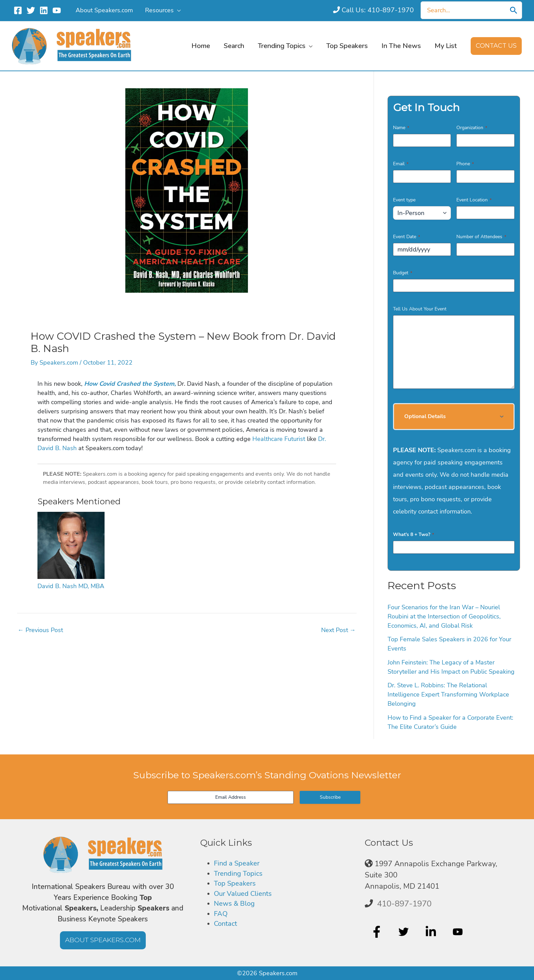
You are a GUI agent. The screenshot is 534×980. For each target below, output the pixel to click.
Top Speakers (237, 886)
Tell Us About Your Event (420, 309)
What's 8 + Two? (413, 534)
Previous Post (40, 630)
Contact (227, 930)
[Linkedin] (44, 10)
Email (401, 164)
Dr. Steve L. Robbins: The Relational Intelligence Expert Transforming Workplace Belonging (448, 694)
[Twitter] (31, 10)
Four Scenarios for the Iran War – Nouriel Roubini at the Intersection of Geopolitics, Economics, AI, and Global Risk (444, 616)
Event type (404, 200)
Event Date (406, 237)
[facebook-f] (378, 932)
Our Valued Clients (246, 897)
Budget (403, 273)
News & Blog (236, 908)
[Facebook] (18, 10)
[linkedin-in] (432, 932)
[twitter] (404, 932)
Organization (472, 128)
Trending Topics (240, 875)
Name (401, 128)
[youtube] (459, 932)
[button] (177, 10)
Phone (465, 164)
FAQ (221, 919)
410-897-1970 (404, 904)
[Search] (514, 10)
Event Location (474, 200)
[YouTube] (57, 10)
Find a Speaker (239, 864)
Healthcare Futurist (279, 439)
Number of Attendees (481, 237)
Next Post (339, 630)
